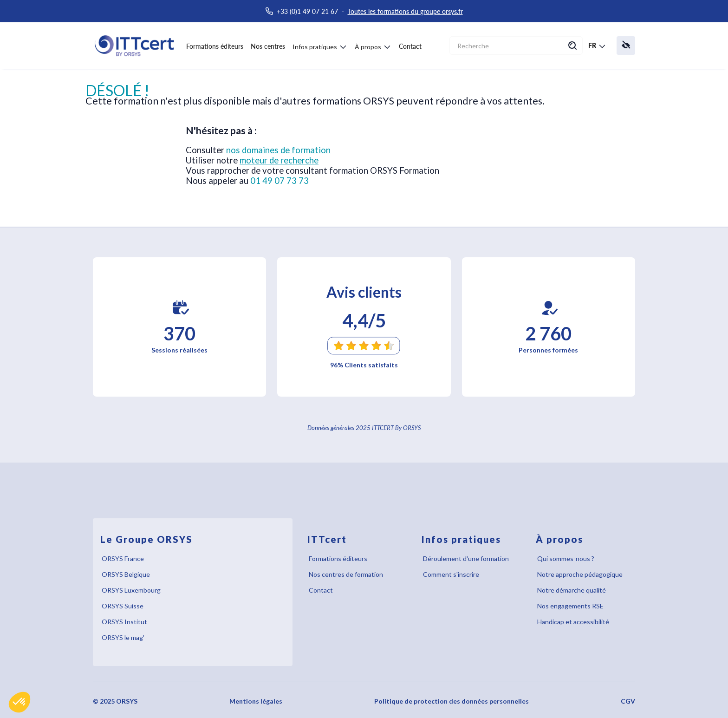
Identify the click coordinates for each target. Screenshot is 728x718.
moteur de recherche (279, 160)
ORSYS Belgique (126, 574)
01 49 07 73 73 (279, 181)
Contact (410, 46)
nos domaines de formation (278, 150)
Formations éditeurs (215, 46)
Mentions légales (256, 701)
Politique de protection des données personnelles (452, 701)
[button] (19, 702)
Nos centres (268, 46)
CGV (628, 701)
